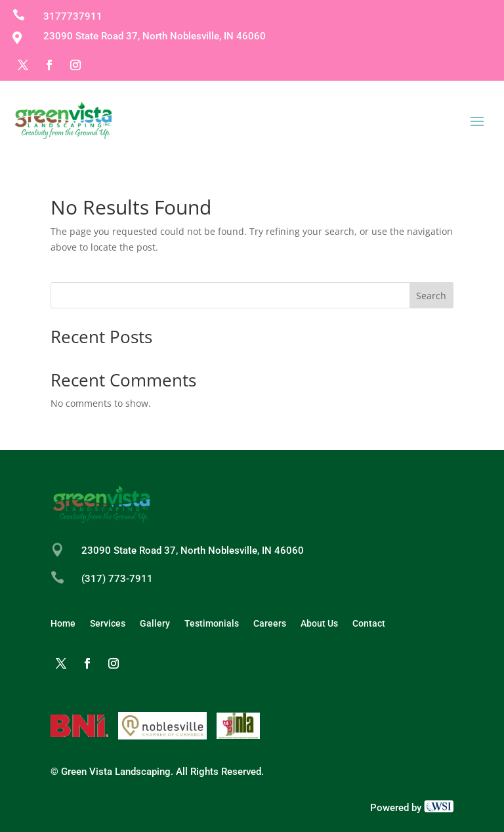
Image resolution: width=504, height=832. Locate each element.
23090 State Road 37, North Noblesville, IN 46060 (193, 551)
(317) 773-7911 (117, 579)
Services (108, 624)
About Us (319, 624)
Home (63, 624)
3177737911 (73, 16)
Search (431, 296)
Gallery (155, 624)
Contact (369, 624)
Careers (270, 624)
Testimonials (212, 624)
